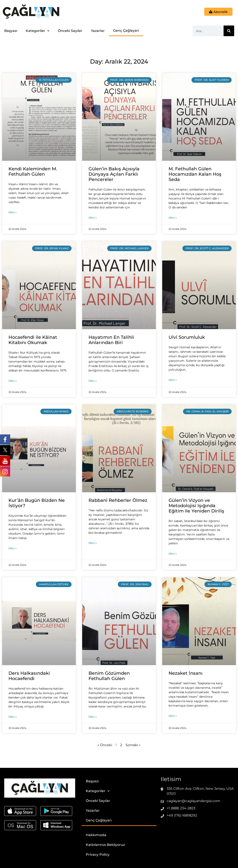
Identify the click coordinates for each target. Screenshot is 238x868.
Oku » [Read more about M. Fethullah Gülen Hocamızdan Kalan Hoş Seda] (173, 218)
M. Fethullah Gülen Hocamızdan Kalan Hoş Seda (195, 174)
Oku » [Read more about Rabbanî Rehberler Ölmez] (93, 543)
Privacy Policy (98, 854)
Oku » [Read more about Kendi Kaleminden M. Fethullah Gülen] (13, 212)
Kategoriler (38, 31)
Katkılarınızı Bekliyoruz (105, 845)
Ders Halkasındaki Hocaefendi (29, 676)
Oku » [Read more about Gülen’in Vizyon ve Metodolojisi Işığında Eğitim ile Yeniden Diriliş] (173, 554)
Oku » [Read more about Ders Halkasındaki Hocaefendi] (13, 717)
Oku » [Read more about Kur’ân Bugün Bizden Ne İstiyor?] (13, 548)
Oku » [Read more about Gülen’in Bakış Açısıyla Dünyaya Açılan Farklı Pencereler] (93, 218)
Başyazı (11, 31)
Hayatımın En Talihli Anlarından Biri (111, 340)
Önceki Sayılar (70, 31)
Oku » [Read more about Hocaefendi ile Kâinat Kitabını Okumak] (13, 381)
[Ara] (229, 31)
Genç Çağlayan (126, 31)
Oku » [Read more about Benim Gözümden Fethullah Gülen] (93, 717)
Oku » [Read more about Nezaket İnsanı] (173, 716)
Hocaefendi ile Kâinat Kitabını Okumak (33, 340)
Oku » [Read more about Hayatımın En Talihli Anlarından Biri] (93, 381)
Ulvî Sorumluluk (187, 337)
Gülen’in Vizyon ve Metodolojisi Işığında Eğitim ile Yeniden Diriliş (196, 506)
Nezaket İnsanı (186, 673)
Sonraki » (133, 745)
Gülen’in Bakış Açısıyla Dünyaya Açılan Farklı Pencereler (114, 174)
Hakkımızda (96, 835)
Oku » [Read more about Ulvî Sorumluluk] (173, 380)
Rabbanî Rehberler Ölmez (118, 500)
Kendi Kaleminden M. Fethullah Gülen (33, 171)
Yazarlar (98, 31)
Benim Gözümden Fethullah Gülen (109, 676)
